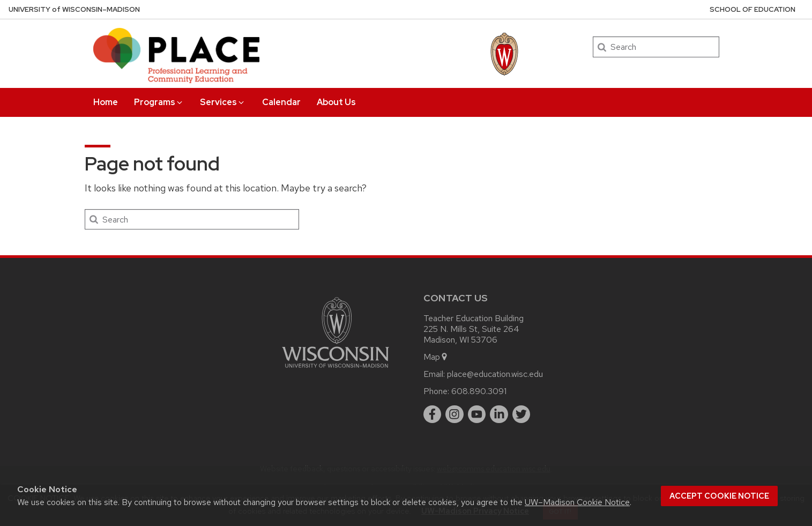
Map (436, 357)
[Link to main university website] (336, 370)
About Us (336, 102)
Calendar (281, 102)
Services (223, 102)
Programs (159, 102)
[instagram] (455, 414)
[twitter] (522, 414)
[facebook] (433, 414)
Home (106, 102)
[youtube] (477, 414)
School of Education (753, 9)
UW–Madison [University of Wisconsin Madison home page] (74, 9)
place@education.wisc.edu (495, 374)
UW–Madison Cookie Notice (577, 502)
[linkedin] (499, 414)
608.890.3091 (479, 391)
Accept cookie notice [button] (719, 496)
